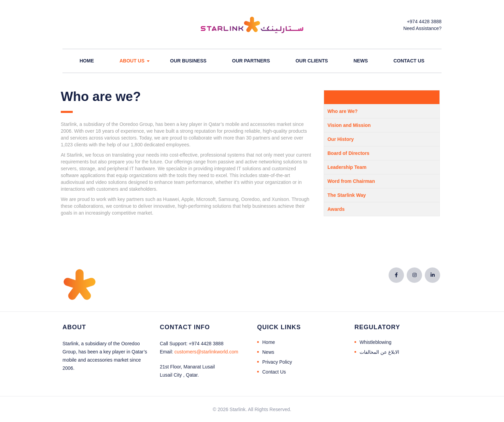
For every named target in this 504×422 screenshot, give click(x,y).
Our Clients (312, 61)
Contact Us (409, 61)
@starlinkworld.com (206, 352)
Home (87, 61)
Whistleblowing (375, 342)
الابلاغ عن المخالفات (379, 352)
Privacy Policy (277, 362)
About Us (132, 61)
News (361, 61)
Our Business (188, 61)
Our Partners (251, 61)
